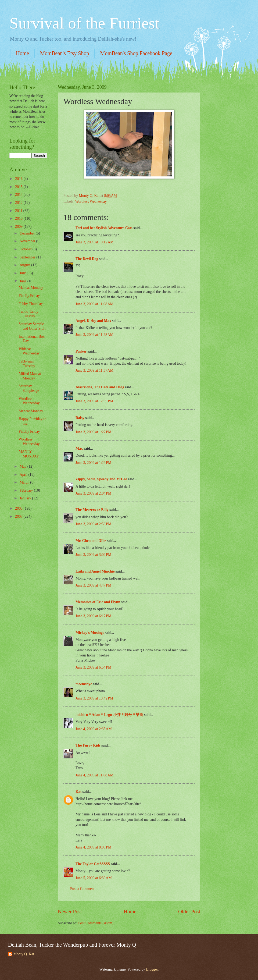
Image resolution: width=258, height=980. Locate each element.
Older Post (189, 912)
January (26, 498)
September (28, 257)
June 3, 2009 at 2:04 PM (93, 493)
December (28, 233)
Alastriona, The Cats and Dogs (100, 387)
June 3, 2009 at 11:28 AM (94, 335)
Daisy (80, 418)
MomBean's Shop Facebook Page (136, 53)
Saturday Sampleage (29, 388)
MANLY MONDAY (29, 454)
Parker (81, 351)
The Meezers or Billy (92, 510)
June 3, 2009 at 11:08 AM (94, 304)
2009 (19, 227)
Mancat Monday (31, 288)
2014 (19, 195)
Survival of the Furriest (84, 23)
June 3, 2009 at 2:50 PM (93, 524)
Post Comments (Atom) (96, 923)
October (26, 249)
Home (22, 53)
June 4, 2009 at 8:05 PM (93, 847)
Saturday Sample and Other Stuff (32, 326)
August (25, 265)
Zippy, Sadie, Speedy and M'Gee (101, 479)
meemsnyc (84, 684)
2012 (19, 203)
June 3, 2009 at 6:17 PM (93, 616)
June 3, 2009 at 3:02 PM (93, 555)
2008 (19, 508)
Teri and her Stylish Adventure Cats (104, 228)
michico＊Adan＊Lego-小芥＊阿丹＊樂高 (109, 715)
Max (79, 448)
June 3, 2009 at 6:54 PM (93, 667)
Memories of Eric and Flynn (98, 602)
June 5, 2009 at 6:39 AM (94, 878)
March (25, 482)
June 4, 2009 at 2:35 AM (94, 729)
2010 (19, 219)
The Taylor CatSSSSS (93, 864)
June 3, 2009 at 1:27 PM (93, 432)
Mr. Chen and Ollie (91, 541)
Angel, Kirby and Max (93, 321)
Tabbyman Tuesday (27, 364)
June (24, 281)
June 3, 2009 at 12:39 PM (94, 401)
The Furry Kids (88, 745)
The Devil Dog (87, 259)
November (28, 241)
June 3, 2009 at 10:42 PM (94, 698)
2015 (19, 187)
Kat (78, 792)
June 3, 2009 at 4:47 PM (93, 585)
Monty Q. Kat (24, 954)
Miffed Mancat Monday (30, 376)
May (24, 466)
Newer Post (70, 912)
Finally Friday (29, 296)
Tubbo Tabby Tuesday (28, 314)
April (24, 475)
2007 (19, 516)
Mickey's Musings (90, 633)
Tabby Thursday (31, 304)
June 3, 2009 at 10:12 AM (95, 242)
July (23, 273)
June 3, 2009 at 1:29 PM (93, 463)
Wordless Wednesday (91, 202)
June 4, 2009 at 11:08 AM (94, 775)
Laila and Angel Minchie (95, 571)
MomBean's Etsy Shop (65, 53)
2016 (19, 179)
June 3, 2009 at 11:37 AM (94, 370)
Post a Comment (82, 889)
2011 (19, 211)
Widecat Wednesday (29, 351)
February (27, 490)
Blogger (152, 969)
